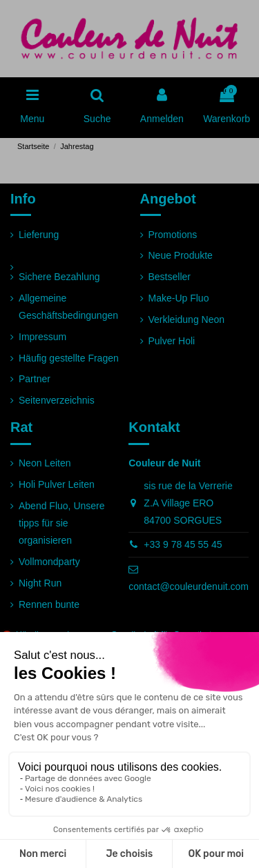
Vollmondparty (49, 562)
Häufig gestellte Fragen (69, 358)
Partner (35, 379)
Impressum (42, 337)
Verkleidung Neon (187, 319)
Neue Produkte (181, 255)
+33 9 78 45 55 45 (183, 544)
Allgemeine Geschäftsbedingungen (68, 307)
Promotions (173, 235)
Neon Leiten (45, 463)
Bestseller (170, 277)
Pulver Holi (172, 341)
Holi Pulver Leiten (57, 484)
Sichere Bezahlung (59, 277)
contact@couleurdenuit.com (189, 586)
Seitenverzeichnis (57, 400)
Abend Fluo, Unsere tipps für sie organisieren (62, 523)
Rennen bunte (49, 604)
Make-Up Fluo (179, 298)
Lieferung (39, 235)
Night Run (40, 583)
